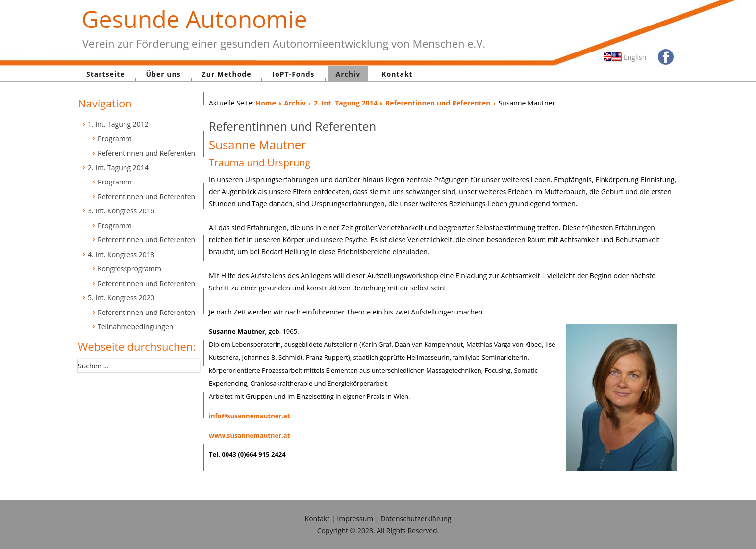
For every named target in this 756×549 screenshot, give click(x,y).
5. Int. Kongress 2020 (121, 298)
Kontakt (397, 74)
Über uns (164, 74)
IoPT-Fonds (293, 74)
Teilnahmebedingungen (135, 327)
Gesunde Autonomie (195, 19)
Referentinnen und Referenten (146, 153)
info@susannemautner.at (249, 416)
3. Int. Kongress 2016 (121, 211)
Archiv (348, 74)
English (635, 57)
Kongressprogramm (129, 269)
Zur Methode (227, 74)
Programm (115, 139)
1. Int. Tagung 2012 (118, 124)
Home (265, 103)
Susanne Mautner (257, 144)
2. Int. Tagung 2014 (118, 168)
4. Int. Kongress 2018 (121, 254)
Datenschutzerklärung (416, 518)
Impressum (355, 518)
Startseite (106, 74)
